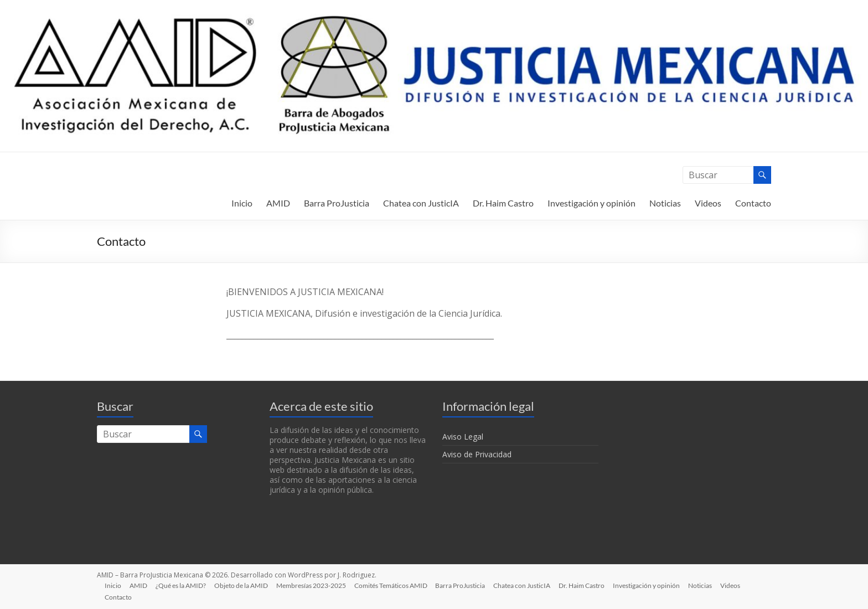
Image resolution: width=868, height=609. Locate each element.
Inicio (242, 203)
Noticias (665, 203)
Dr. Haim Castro (503, 203)
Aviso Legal (463, 437)
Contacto (753, 203)
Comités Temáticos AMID (395, 585)
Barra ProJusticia (337, 203)
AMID (278, 203)
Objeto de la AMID (244, 585)
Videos (708, 203)
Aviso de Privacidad (477, 454)
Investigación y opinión (591, 203)
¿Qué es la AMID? (183, 585)
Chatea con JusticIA (421, 203)
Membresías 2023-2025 (314, 585)
